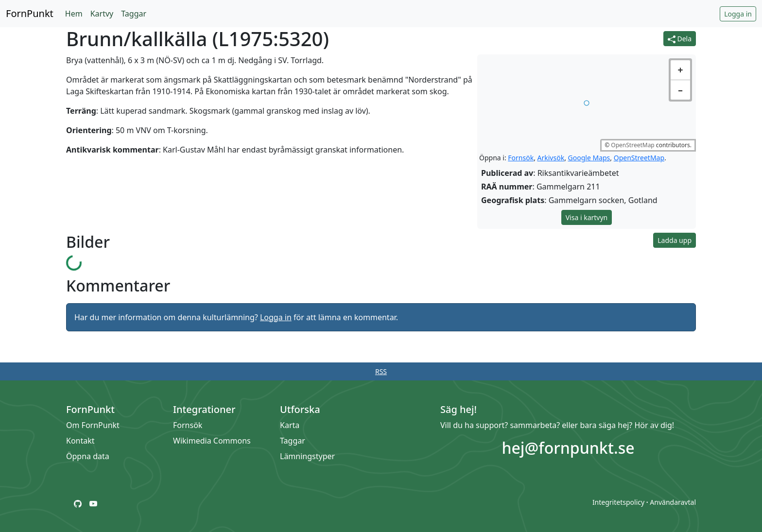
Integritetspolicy (618, 502)
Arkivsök (551, 158)
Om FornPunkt (93, 425)
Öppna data (88, 456)
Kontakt (80, 441)
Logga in (738, 14)
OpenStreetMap (632, 145)
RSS (381, 371)
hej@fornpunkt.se (568, 448)
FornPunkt (30, 13)
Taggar (134, 14)
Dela (680, 39)
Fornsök (521, 158)
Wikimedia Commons (212, 441)
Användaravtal (673, 502)
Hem (74, 14)
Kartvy (102, 14)
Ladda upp (675, 240)
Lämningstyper (307, 456)
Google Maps (589, 158)
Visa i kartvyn (587, 217)
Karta (290, 425)
